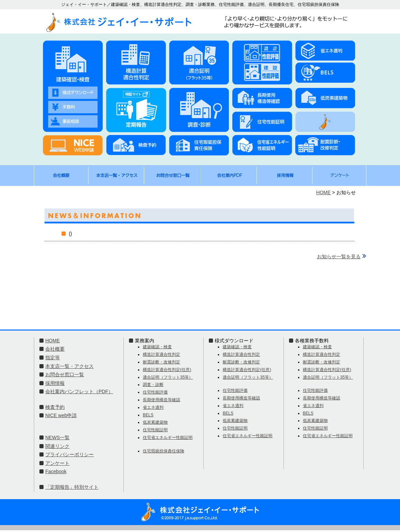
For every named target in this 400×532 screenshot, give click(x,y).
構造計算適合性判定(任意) (167, 370)
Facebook (56, 471)
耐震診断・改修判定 (161, 362)
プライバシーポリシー (69, 454)
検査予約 (55, 407)
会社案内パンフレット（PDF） (79, 391)
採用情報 (55, 383)
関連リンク (57, 446)
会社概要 (55, 349)
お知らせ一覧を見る (339, 256)
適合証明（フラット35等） (168, 377)
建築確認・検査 (157, 347)
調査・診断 (153, 385)
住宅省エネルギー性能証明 (168, 438)
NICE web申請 (61, 415)
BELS (148, 415)
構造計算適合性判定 (161, 354)
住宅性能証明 (155, 430)
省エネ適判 (153, 407)
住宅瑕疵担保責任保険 (164, 451)
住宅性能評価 (155, 392)
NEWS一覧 (57, 438)
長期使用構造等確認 (161, 400)
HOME (324, 192)
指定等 (53, 358)
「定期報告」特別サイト (72, 487)
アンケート (57, 463)
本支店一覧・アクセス (69, 366)
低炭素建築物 (155, 422)
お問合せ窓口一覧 (65, 375)
